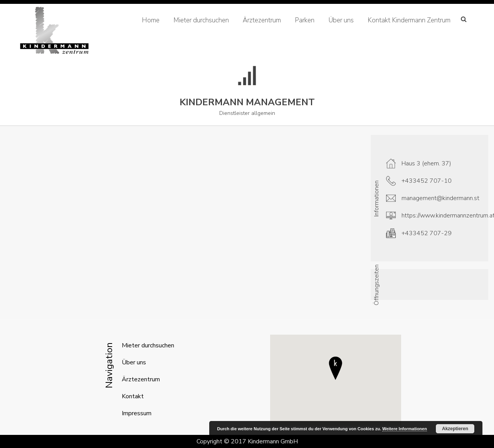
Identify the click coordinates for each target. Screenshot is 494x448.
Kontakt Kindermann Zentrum (409, 20)
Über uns (341, 20)
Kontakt (133, 396)
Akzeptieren (455, 429)
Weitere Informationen (405, 429)
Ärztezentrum (262, 20)
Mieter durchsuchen (201, 20)
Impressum (137, 413)
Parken (305, 20)
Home (151, 20)
